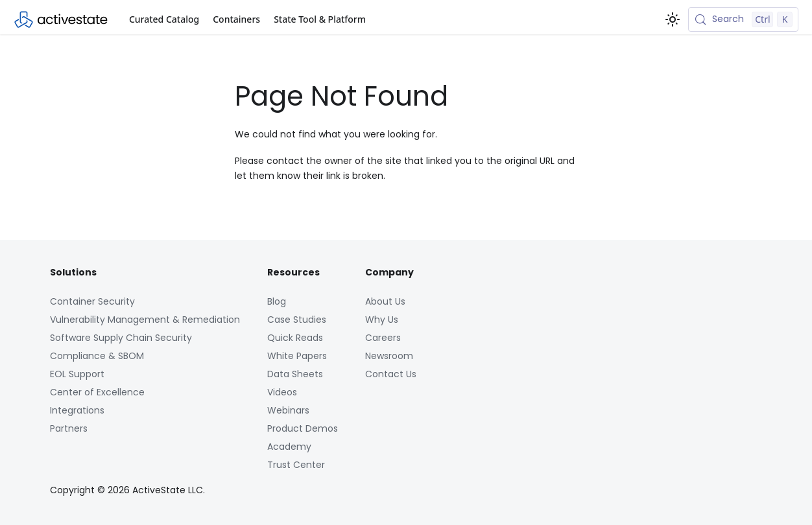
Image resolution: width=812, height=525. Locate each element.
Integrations (77, 410)
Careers (383, 338)
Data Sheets (295, 374)
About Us (385, 301)
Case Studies (297, 320)
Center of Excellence (97, 392)
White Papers (297, 356)
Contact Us (391, 374)
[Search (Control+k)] (743, 19)
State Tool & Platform (320, 19)
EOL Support (77, 374)
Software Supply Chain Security (121, 338)
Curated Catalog (164, 19)
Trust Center (296, 465)
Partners (69, 428)
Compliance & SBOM (97, 356)
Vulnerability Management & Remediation (145, 320)
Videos (282, 392)
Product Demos (303, 428)
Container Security (92, 301)
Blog (277, 301)
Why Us (382, 320)
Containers (236, 19)
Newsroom (389, 356)
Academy (289, 447)
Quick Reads (295, 338)
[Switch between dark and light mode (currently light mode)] (673, 19)
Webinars (288, 410)
